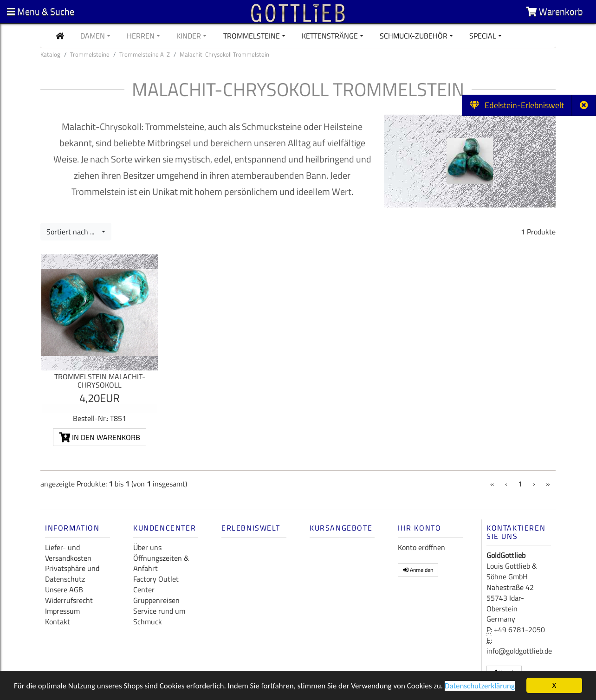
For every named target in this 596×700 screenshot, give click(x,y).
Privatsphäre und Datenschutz (72, 574)
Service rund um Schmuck (159, 616)
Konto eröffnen (421, 547)
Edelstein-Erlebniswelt (517, 105)
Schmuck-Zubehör (414, 36)
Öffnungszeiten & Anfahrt (161, 563)
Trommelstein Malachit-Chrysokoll (100, 381)
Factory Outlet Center (156, 584)
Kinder (189, 36)
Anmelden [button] (418, 570)
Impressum (62, 611)
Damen (93, 36)
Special (483, 36)
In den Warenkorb (100, 437)
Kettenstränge (330, 36)
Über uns (147, 547)
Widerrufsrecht (69, 600)
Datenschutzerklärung (480, 686)
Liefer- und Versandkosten (68, 553)
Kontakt (58, 622)
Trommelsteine (252, 36)
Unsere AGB (64, 590)
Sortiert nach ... (73, 232)
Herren (141, 36)
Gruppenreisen (156, 600)
